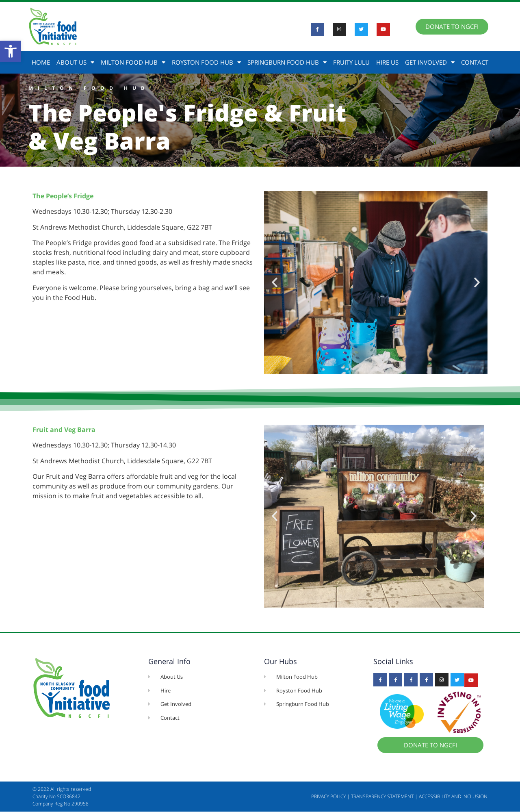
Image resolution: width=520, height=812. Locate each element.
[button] (11, 51)
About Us (75, 62)
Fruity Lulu (351, 62)
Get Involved (430, 62)
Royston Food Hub (206, 62)
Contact (475, 62)
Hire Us (387, 62)
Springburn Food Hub (287, 62)
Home (41, 62)
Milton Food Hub (133, 62)
